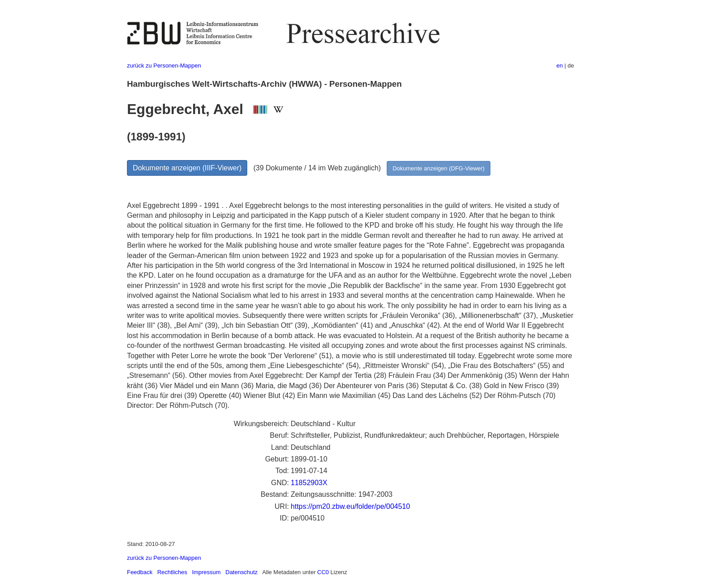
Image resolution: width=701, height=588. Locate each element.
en (560, 66)
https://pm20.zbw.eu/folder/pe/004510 (350, 506)
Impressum (206, 572)
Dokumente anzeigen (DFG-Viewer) (439, 168)
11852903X (309, 483)
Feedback (140, 572)
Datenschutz (241, 572)
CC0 (323, 572)
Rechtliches (172, 572)
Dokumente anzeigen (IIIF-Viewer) (187, 168)
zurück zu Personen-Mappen (164, 66)
